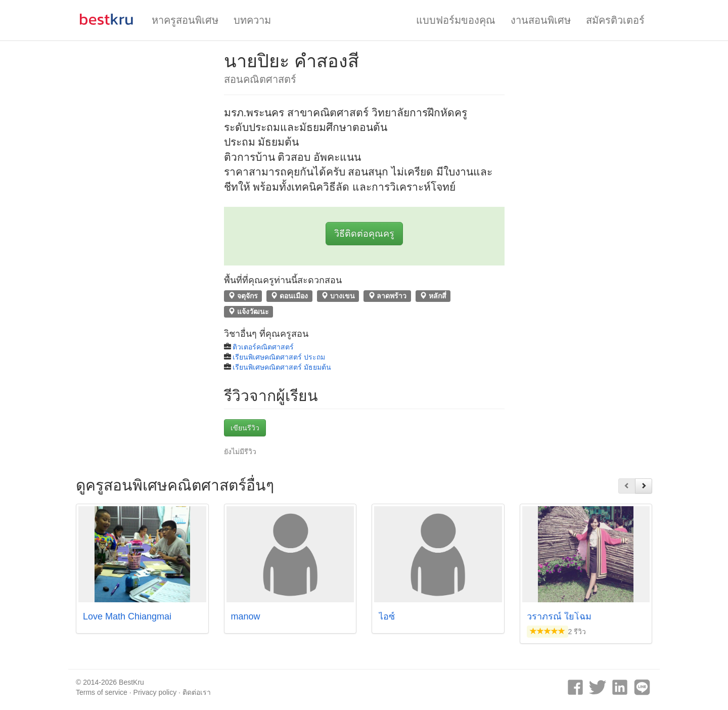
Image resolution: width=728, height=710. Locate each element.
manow (246, 616)
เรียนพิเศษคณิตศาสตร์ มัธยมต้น (282, 367)
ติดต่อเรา (197, 692)
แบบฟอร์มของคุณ (456, 20)
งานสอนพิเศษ (541, 20)
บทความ (252, 20)
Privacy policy (155, 692)
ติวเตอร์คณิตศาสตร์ (263, 347)
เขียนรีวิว (245, 428)
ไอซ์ (387, 616)
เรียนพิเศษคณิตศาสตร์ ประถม (279, 357)
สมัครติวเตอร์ (615, 20)
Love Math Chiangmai (127, 616)
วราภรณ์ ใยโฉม (559, 616)
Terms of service (102, 692)
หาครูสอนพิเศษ (185, 20)
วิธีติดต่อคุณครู (364, 234)
